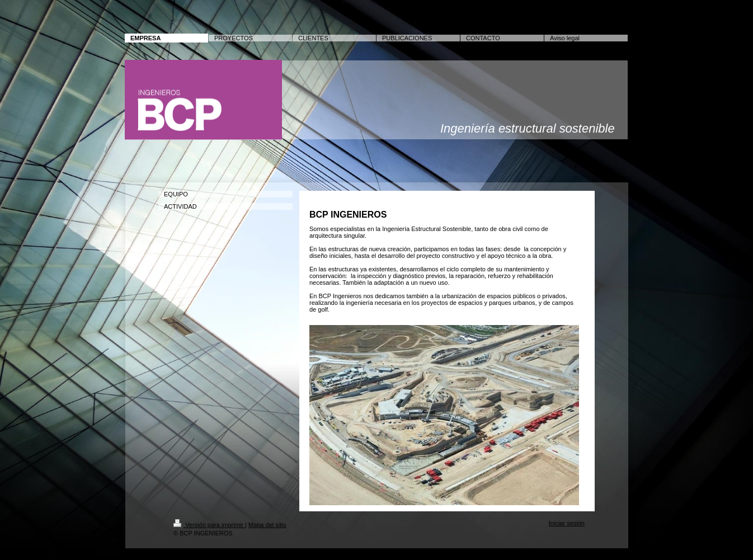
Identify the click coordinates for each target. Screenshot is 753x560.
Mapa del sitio (267, 525)
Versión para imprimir (209, 525)
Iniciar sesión (567, 523)
